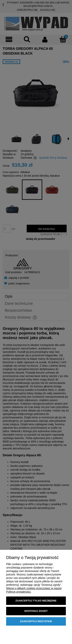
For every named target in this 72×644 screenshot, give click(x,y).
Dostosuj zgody (36, 611)
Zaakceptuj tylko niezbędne (36, 601)
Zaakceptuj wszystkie (36, 621)
